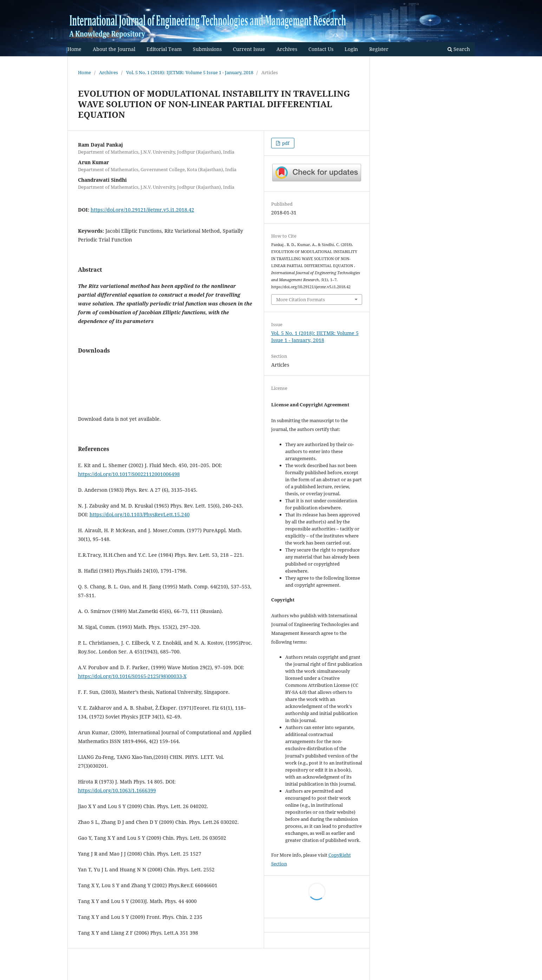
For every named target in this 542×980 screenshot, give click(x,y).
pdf (285, 143)
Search (459, 49)
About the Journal (114, 49)
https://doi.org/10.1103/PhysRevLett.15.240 (140, 514)
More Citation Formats (301, 299)
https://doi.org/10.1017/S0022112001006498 (129, 474)
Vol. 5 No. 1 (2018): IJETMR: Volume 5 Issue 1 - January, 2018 (190, 72)
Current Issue (249, 49)
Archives (287, 49)
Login (351, 49)
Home (74, 49)
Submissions (207, 49)
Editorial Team (164, 49)
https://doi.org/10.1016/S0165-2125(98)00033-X (132, 676)
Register (379, 49)
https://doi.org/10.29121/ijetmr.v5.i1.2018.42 (142, 210)
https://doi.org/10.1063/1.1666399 (117, 790)
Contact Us (321, 49)
